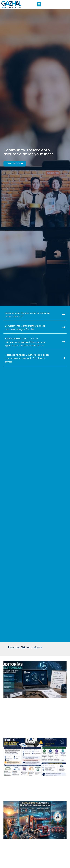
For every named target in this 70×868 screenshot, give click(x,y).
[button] (39, 4)
